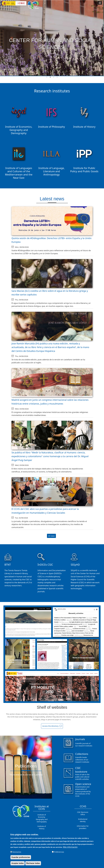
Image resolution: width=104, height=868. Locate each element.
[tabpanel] (52, 38)
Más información (70, 847)
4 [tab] (57, 77)
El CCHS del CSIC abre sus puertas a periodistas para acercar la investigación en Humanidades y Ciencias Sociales (45, 511)
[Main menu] (100, 3)
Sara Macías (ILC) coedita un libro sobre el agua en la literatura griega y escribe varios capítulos (50, 293)
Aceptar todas (18, 863)
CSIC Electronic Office (83, 813)
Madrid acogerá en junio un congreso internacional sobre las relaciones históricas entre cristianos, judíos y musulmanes (50, 402)
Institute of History (42, 827)
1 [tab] (47, 77)
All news (51, 536)
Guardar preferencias (21, 857)
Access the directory (50, 726)
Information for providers (83, 827)
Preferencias (59, 852)
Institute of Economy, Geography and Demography (42, 818)
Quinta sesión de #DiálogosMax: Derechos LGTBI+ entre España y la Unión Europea (51, 240)
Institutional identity (83, 820)
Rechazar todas (33, 863)
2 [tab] (50, 77)
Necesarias (17, 852)
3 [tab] (54, 77)
